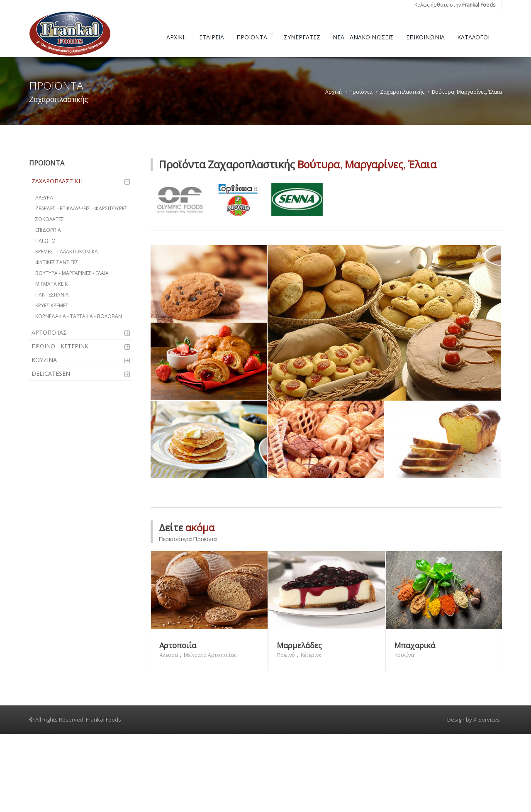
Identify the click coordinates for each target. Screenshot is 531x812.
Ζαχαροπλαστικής (402, 92)
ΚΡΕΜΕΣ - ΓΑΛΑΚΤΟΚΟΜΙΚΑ (67, 252)
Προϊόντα (361, 92)
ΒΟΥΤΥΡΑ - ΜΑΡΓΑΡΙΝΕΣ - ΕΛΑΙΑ (72, 273)
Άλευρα (169, 733)
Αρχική (334, 92)
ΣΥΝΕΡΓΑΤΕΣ (302, 37)
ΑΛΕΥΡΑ (44, 198)
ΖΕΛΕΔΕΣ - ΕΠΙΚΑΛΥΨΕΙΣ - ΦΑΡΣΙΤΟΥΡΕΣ (81, 208)
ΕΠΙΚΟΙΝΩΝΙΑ (425, 37)
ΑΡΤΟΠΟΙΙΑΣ (49, 332)
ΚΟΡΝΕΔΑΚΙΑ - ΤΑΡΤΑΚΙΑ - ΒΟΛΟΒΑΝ (79, 316)
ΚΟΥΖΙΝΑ (44, 360)
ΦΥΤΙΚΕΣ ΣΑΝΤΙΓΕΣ (57, 262)
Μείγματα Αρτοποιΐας (210, 733)
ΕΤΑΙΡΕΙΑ (212, 37)
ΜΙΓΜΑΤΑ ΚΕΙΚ (51, 284)
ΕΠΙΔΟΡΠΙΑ (48, 230)
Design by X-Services (474, 797)
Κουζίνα (404, 733)
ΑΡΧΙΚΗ (177, 37)
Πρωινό (286, 733)
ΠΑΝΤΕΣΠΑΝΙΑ (52, 295)
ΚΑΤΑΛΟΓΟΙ (473, 37)
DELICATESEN (51, 373)
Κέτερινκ (311, 733)
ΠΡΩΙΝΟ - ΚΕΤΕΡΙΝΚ (60, 346)
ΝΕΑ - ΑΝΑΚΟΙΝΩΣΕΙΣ (363, 37)
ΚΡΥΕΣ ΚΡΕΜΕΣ (52, 305)
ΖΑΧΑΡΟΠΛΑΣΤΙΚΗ (57, 181)
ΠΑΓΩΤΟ (45, 241)
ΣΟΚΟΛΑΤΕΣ (50, 219)
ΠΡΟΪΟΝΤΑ (252, 37)
